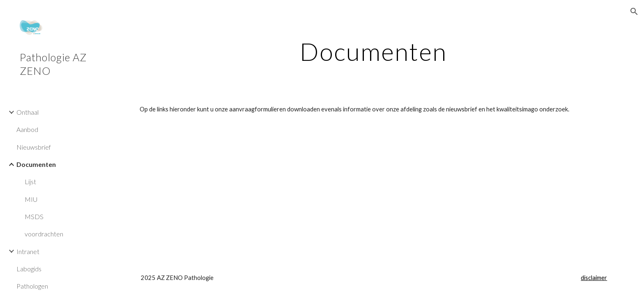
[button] (634, 12)
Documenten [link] (36, 164)
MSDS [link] (34, 216)
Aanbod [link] (27, 129)
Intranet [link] (28, 251)
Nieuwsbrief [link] (34, 147)
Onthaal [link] (28, 112)
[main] (373, 51)
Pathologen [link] (32, 286)
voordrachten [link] (44, 234)
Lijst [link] (30, 182)
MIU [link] (31, 199)
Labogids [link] (29, 269)
